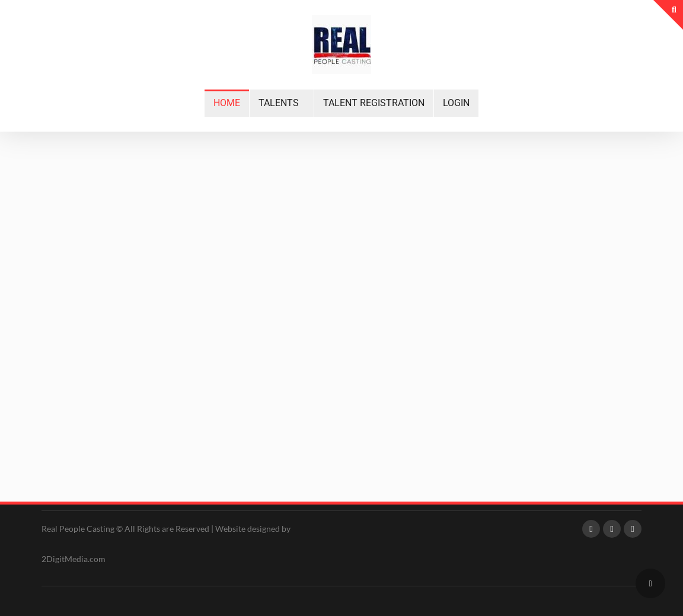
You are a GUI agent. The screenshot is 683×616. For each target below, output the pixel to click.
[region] (341, 287)
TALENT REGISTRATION (374, 103)
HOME (227, 103)
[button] (282, 103)
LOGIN (456, 103)
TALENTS (279, 103)
